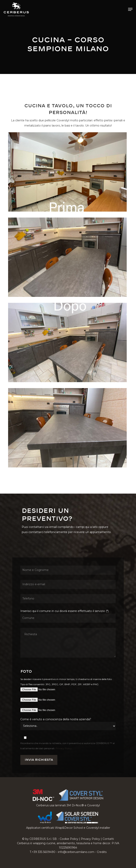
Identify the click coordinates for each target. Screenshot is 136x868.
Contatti (108, 839)
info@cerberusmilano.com (76, 852)
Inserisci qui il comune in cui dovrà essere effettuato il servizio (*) (68, 634)
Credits (102, 852)
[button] (130, 9)
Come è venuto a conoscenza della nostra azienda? (56, 719)
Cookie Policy (69, 839)
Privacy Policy (64, 748)
